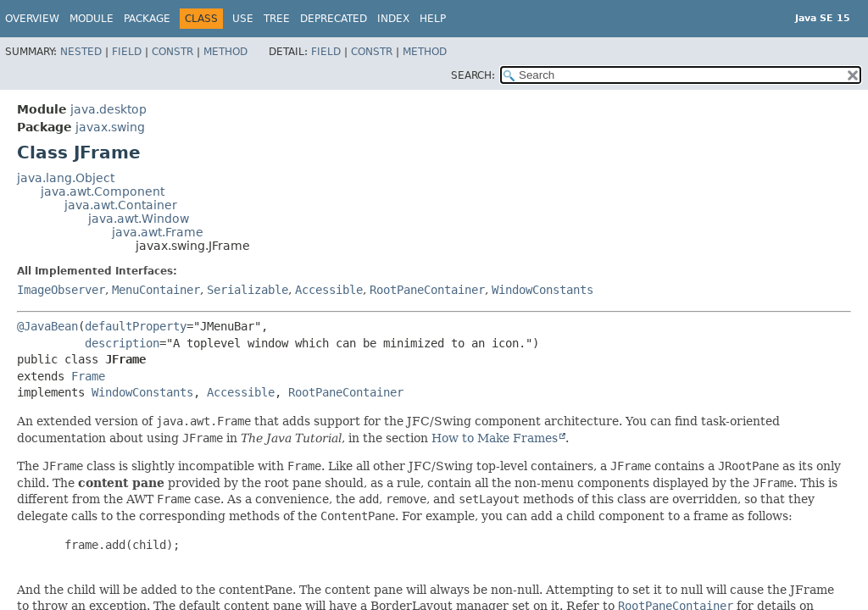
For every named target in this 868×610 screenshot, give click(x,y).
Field (127, 52)
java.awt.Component (103, 191)
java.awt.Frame (158, 232)
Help (433, 19)
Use (243, 19)
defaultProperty (136, 326)
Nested (81, 52)
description (122, 343)
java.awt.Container (121, 205)
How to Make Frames (495, 438)
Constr (172, 52)
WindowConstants (542, 290)
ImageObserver (61, 290)
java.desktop (108, 109)
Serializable (248, 290)
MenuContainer (156, 290)
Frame (88, 376)
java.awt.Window (139, 219)
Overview (32, 19)
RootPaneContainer (427, 290)
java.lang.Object (66, 178)
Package (147, 19)
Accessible (329, 290)
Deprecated (334, 19)
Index (393, 19)
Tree (277, 19)
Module (92, 19)
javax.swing (110, 127)
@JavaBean (47, 326)
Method (225, 52)
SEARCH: (473, 75)
